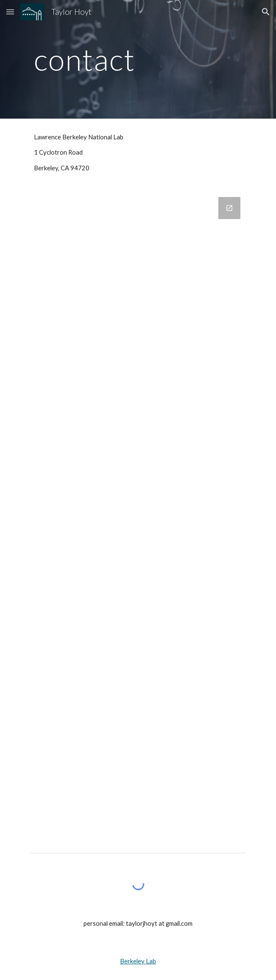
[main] (138, 60)
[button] (10, 12)
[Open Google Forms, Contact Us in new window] (229, 208)
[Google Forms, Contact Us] (138, 513)
